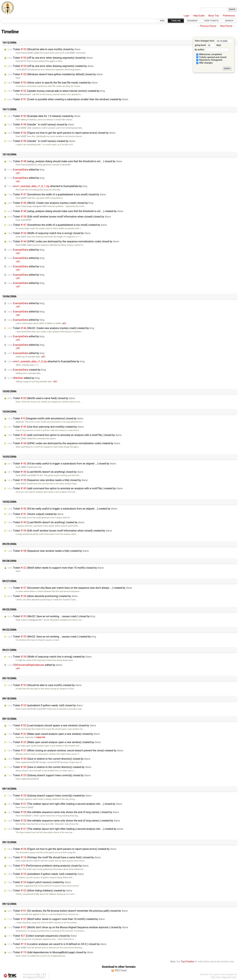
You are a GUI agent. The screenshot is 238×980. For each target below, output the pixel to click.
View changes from (213, 41)
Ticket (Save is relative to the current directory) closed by (49, 759)
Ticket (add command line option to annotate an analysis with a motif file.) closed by (64, 435)
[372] (57, 762)
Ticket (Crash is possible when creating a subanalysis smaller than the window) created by (68, 99)
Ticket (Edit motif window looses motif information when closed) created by (60, 531)
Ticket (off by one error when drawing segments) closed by (50, 58)
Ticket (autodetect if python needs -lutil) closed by (45, 705)
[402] (31, 165)
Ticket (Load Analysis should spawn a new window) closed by (52, 725)
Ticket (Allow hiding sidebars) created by (40, 891)
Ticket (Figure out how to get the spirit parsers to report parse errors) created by (62, 849)
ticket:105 (41, 737)
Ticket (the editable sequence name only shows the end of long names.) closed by (63, 812)
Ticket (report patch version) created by (39, 882)
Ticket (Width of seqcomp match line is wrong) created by (49, 657)
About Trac (214, 16)
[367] (36, 779)
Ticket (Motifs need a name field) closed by (41, 398)
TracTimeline (187, 962)
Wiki (162, 21)
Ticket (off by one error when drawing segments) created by (50, 66)
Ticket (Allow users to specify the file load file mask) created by (52, 83)
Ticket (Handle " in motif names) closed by (41, 125)
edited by (26, 170)
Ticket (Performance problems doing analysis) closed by (48, 866)
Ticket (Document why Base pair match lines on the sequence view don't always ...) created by (70, 588)
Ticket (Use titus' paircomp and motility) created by (46, 427)
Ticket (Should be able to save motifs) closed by (44, 49)
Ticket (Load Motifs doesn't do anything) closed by (45, 472)
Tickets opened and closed (211, 57)
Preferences (229, 16)
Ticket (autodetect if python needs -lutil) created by (45, 874)
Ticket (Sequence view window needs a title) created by (48, 551)
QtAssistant (25, 94)
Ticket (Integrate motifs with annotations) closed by (45, 418)
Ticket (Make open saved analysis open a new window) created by (54, 742)
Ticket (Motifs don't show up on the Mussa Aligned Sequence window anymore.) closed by (68, 927)
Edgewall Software (36, 977)
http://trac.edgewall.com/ (224, 977)
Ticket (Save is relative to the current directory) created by (49, 767)
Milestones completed (209, 54)
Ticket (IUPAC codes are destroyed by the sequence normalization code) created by (64, 443)
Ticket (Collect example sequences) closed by (42, 936)
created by (27, 370)
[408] (72, 53)
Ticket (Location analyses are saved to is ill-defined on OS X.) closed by (57, 944)
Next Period (226, 26)
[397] (24, 70)
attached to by (47, 186)
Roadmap (192, 21)
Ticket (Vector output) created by (35, 514)
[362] (28, 816)
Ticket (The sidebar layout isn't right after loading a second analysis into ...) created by (65, 829)
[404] (30, 53)
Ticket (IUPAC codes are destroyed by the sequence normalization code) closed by (63, 241)
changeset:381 (35, 620)
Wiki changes (205, 63)
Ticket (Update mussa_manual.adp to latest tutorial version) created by (56, 91)
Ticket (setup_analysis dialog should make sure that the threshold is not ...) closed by (65, 161)
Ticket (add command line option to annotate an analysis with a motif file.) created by (65, 488)
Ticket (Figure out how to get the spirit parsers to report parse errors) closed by (61, 133)
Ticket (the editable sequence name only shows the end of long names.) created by (64, 821)
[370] (36, 762)
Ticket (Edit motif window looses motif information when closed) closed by (59, 217)
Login (187, 16)
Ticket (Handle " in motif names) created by (41, 141)
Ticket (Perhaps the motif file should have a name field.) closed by (54, 857)
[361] (37, 861)
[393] (33, 475)
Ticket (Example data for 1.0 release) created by (44, 116)
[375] (33, 709)
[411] (23, 61)
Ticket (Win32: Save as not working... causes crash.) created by (52, 637)
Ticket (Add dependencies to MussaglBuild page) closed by (50, 952)
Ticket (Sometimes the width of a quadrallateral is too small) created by (57, 225)
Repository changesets (209, 60)
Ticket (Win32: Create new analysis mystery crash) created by (51, 328)
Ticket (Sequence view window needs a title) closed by (48, 480)
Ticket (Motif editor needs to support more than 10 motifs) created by (56, 919)
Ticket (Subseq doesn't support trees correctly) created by (49, 796)
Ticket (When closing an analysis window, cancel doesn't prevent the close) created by (65, 750)
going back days (208, 45)
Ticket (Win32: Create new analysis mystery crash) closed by (50, 203)
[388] (23, 467)
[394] (23, 475)
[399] (28, 220)
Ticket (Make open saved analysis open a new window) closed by (54, 734)
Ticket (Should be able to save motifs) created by (44, 685)
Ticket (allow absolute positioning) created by (43, 596)
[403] (23, 136)
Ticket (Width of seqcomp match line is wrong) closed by (49, 233)
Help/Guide (199, 16)
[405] (23, 128)
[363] (30, 807)
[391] (23, 484)
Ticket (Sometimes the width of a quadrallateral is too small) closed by (57, 194)
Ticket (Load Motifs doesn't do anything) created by (46, 522)
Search (229, 21)
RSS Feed (121, 970)
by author (212, 50)
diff (18, 173)
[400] (23, 198)
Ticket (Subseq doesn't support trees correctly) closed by (49, 775)
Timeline (176, 21)
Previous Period (208, 26)
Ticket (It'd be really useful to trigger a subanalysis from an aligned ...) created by (62, 509)
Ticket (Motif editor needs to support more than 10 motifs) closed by (56, 568)
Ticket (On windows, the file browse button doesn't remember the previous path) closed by (68, 911)
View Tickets (211, 21)
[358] (23, 948)
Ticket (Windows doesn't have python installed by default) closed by (55, 74)
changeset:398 (39, 206)
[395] (23, 439)
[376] (43, 709)
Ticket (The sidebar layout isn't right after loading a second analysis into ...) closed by (65, 804)
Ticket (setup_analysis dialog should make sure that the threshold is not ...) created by (65, 211)
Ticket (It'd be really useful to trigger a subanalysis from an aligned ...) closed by (62, 464)
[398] (23, 245)
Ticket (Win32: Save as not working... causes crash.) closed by (51, 616)
